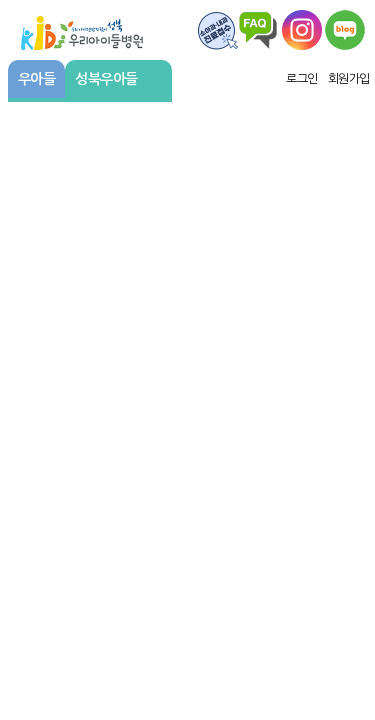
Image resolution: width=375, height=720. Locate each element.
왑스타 (302, 30)
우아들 (37, 79)
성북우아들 (116, 79)
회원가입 (349, 79)
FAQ (218, 30)
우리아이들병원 (82, 30)
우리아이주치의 (345, 30)
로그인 (302, 79)
